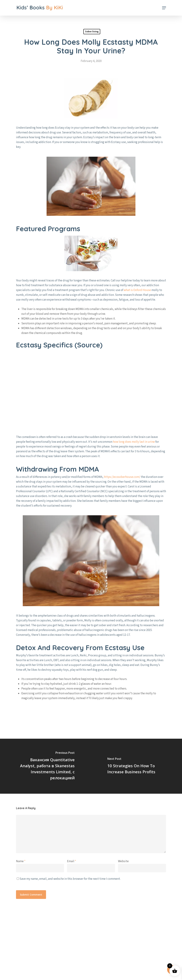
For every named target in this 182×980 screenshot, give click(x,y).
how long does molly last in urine (134, 442)
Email (72, 861)
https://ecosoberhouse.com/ (122, 477)
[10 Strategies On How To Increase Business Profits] (136, 766)
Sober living (92, 32)
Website (123, 861)
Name (21, 861)
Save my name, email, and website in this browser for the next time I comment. (70, 879)
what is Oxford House (137, 290)
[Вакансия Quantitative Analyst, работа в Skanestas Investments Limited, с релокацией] (45, 766)
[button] (164, 8)
